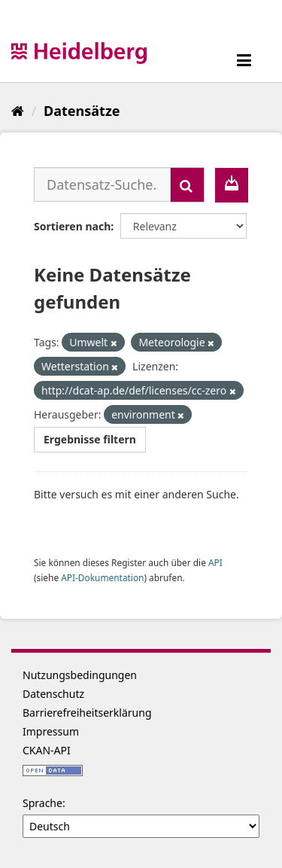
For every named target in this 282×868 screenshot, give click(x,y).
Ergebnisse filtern (90, 439)
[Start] (18, 111)
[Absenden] (187, 185)
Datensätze (82, 111)
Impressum (51, 731)
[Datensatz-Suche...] (102, 184)
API (215, 562)
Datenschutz (53, 694)
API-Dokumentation (102, 577)
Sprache (42, 803)
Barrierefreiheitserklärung (87, 713)
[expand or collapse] (244, 60)
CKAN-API (47, 750)
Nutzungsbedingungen (80, 675)
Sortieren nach (72, 226)
